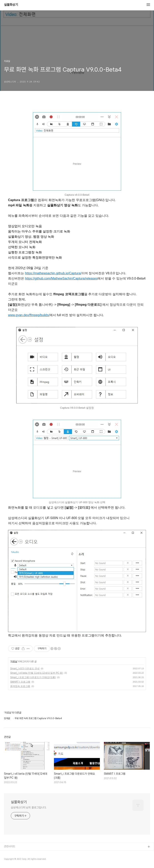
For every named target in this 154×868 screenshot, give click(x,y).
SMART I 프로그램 (20, 682)
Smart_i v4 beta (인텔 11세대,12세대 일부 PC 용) (37, 673)
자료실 (14, 661)
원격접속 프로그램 (20, 686)
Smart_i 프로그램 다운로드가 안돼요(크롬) (33, 677)
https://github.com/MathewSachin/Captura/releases (61, 278)
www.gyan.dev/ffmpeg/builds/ (29, 315)
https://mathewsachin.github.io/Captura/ (53, 273)
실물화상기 (11, 5)
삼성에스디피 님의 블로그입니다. (29, 807)
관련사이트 (10, 846)
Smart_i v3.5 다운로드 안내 (25, 668)
